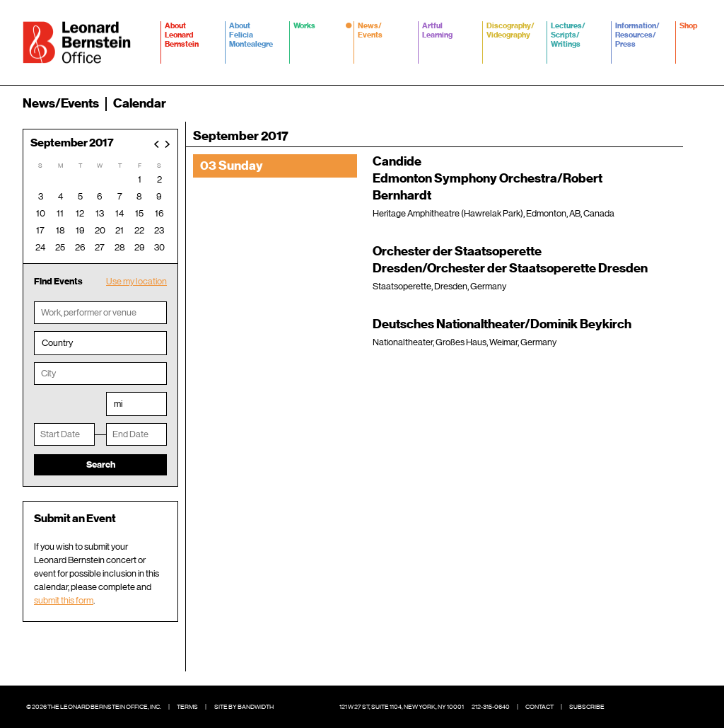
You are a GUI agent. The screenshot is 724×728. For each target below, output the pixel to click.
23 (159, 230)
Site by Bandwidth (244, 707)
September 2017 (72, 143)
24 (40, 247)
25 (60, 247)
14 (119, 213)
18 (60, 230)
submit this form (64, 600)
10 (41, 213)
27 (100, 247)
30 (159, 247)
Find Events (58, 281)
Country (57, 343)
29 (140, 247)
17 (40, 230)
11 (60, 213)
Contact (539, 707)
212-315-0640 (491, 707)
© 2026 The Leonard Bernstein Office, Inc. (94, 707)
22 (139, 230)
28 (120, 247)
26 (80, 247)
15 (139, 213)
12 (80, 213)
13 (100, 213)
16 (159, 213)
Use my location (136, 281)
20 (100, 230)
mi (118, 404)
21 (119, 230)
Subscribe (587, 707)
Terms (187, 707)
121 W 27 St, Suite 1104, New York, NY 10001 (402, 707)
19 (80, 230)
